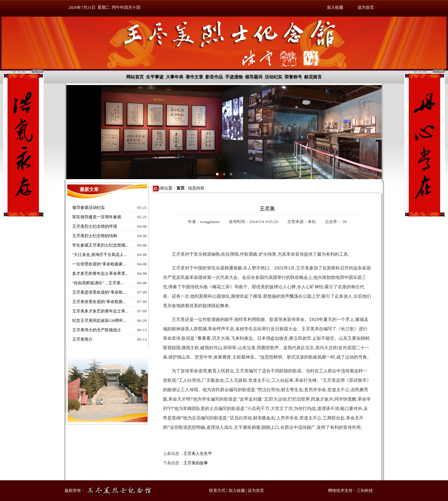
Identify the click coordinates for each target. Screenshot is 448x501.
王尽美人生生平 (198, 453)
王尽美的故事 (196, 463)
